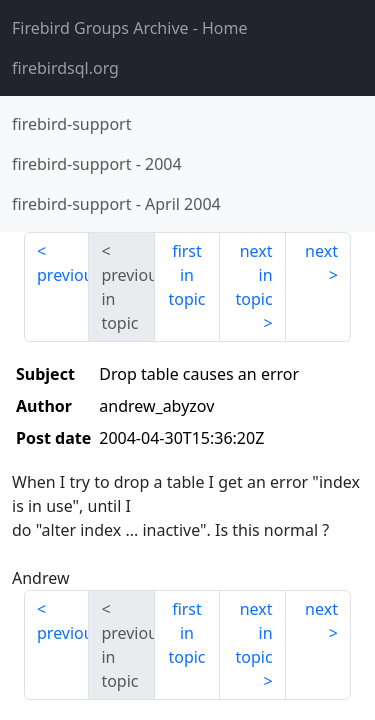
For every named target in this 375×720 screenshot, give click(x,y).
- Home (130, 28)
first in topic (186, 275)
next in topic (253, 275)
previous (63, 275)
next (321, 251)
